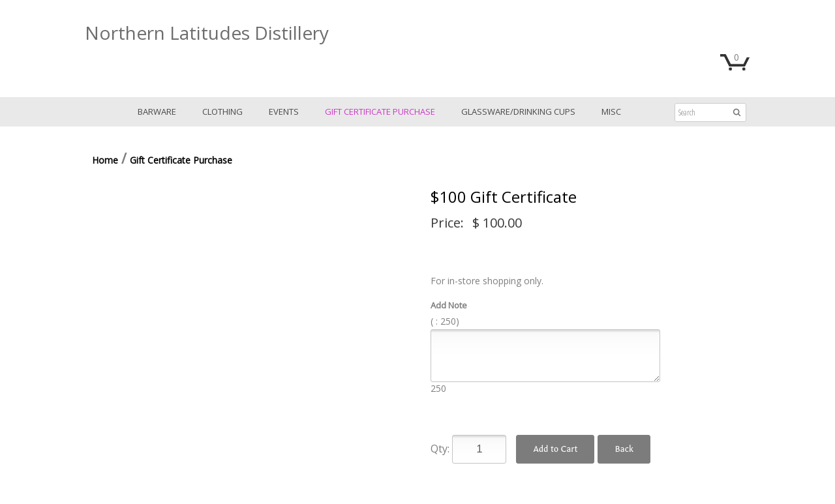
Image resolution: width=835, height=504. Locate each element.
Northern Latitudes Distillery (207, 33)
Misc (611, 111)
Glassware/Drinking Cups (518, 111)
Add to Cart (555, 449)
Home (105, 160)
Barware (157, 111)
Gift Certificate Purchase (380, 111)
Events (284, 111)
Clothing (222, 111)
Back (624, 449)
